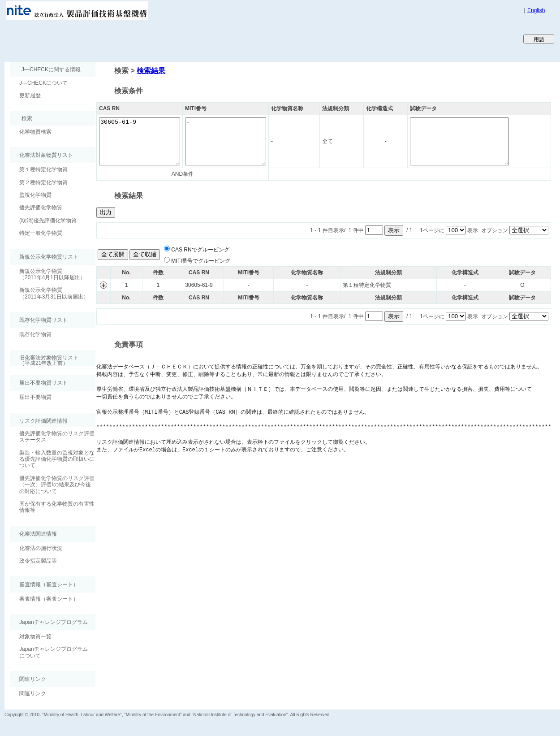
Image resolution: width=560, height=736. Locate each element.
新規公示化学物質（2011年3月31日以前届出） (54, 293)
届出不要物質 (35, 397)
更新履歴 (30, 95)
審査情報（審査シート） (49, 599)
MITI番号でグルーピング (201, 261)
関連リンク (33, 693)
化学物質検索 (35, 132)
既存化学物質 (35, 334)
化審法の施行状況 (41, 548)
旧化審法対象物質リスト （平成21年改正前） (44, 360)
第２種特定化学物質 (43, 182)
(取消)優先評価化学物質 (48, 221)
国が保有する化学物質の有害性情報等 (57, 507)
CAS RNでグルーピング (200, 250)
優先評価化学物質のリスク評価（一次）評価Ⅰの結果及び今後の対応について (57, 485)
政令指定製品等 (38, 561)
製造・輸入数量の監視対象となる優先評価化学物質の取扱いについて (57, 459)
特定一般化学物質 (41, 233)
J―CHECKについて (43, 83)
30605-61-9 (144, 141)
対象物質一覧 (35, 636)
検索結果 (151, 71)
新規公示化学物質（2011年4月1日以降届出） (52, 274)
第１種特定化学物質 (43, 169)
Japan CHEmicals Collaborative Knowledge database (113, 39)
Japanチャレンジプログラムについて (54, 652)
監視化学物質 (35, 195)
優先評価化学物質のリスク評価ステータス (57, 437)
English (536, 10)
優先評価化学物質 (41, 208)
